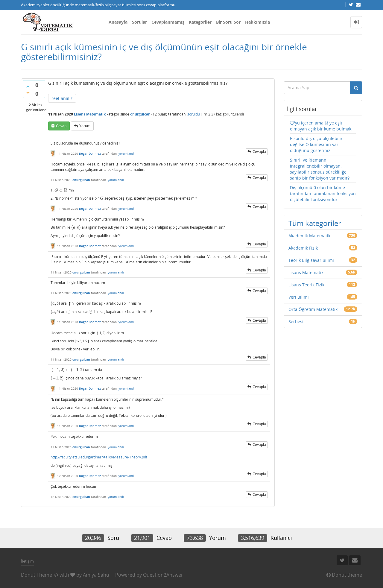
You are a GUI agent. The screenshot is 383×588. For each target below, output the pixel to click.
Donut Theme (37, 575)
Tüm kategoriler (315, 223)
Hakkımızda (257, 22)
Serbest (296, 322)
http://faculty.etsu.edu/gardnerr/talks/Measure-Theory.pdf (99, 457)
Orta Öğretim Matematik (313, 309)
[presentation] (61, 190)
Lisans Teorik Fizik (306, 285)
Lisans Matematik (90, 114)
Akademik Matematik (309, 236)
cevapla (259, 152)
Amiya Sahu (96, 575)
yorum (85, 126)
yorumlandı (127, 154)
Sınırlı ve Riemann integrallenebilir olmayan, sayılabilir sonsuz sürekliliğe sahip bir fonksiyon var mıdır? (320, 169)
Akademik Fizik (303, 248)
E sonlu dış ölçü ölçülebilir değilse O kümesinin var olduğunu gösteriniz (316, 144)
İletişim (27, 561)
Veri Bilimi (299, 297)
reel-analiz (62, 98)
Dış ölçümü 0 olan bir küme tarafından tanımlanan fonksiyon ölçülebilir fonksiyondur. (323, 193)
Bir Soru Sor (228, 22)
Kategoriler (200, 22)
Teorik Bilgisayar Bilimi (311, 260)
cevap (61, 126)
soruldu (194, 114)
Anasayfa (118, 22)
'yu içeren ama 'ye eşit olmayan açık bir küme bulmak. (321, 126)
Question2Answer (163, 575)
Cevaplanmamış (168, 22)
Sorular (139, 22)
